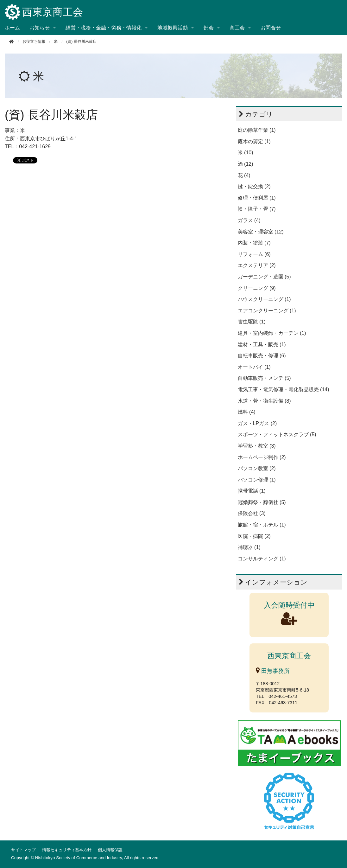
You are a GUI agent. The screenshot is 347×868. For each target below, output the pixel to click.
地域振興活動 (173, 28)
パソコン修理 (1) (257, 480)
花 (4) (244, 175)
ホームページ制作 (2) (262, 457)
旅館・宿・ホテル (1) (262, 525)
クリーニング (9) (257, 288)
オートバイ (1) (254, 367)
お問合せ (271, 28)
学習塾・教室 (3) (257, 446)
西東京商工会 (44, 13)
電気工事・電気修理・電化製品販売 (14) (284, 389)
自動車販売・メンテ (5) (264, 378)
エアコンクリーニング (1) (267, 311)
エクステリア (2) (257, 265)
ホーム (12, 28)
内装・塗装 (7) (254, 243)
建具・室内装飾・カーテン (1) (272, 333)
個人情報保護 (110, 850)
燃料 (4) (247, 412)
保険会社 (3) (252, 513)
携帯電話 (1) (252, 491)
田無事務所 (273, 671)
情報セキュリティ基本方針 (67, 850)
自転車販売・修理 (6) (262, 356)
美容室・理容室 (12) (261, 232)
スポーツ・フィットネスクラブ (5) (277, 434)
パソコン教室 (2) (257, 468)
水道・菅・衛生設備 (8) (264, 401)
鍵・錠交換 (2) (254, 186)
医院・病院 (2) (254, 536)
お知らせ (40, 28)
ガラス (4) (249, 220)
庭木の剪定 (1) (254, 141)
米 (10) (246, 153)
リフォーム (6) (254, 254)
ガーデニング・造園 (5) (264, 277)
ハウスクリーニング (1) (264, 299)
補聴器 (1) (249, 547)
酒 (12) (246, 164)
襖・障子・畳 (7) (257, 209)
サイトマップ (23, 850)
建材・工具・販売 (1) (262, 345)
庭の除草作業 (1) (257, 130)
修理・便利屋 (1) (257, 198)
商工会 (237, 28)
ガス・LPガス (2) (257, 423)
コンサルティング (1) (262, 559)
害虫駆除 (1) (252, 322)
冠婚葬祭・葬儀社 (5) (262, 502)
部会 (209, 28)
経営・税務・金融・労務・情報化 (104, 28)
